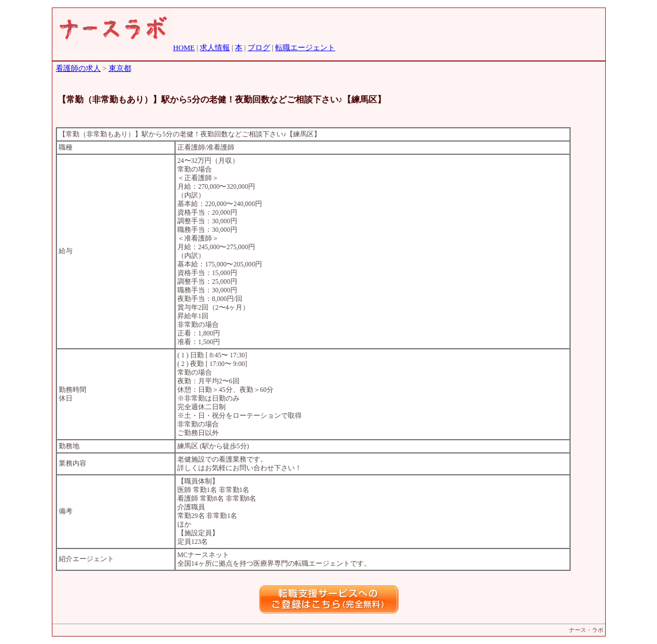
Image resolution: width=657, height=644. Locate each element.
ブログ (259, 48)
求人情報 (215, 48)
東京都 (120, 68)
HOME (184, 48)
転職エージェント (305, 48)
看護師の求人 (78, 68)
